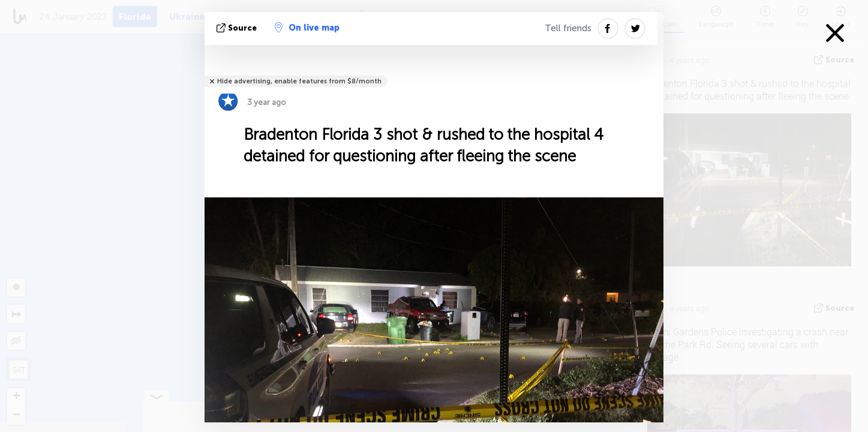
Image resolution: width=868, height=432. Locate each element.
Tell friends (568, 28)
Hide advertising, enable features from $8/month (299, 81)
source (238, 28)
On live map (307, 28)
